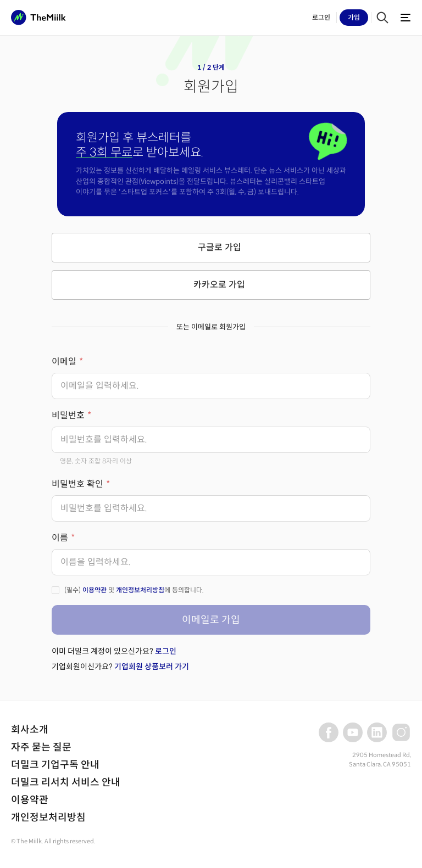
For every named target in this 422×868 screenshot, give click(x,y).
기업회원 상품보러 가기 (152, 667)
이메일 (64, 362)
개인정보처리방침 (140, 590)
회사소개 (30, 730)
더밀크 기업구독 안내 (55, 765)
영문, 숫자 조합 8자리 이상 (96, 461)
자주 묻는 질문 (41, 747)
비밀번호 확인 (77, 484)
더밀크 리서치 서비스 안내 (66, 782)
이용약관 (95, 590)
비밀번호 (68, 415)
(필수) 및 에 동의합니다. (134, 590)
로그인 (166, 651)
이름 (60, 538)
